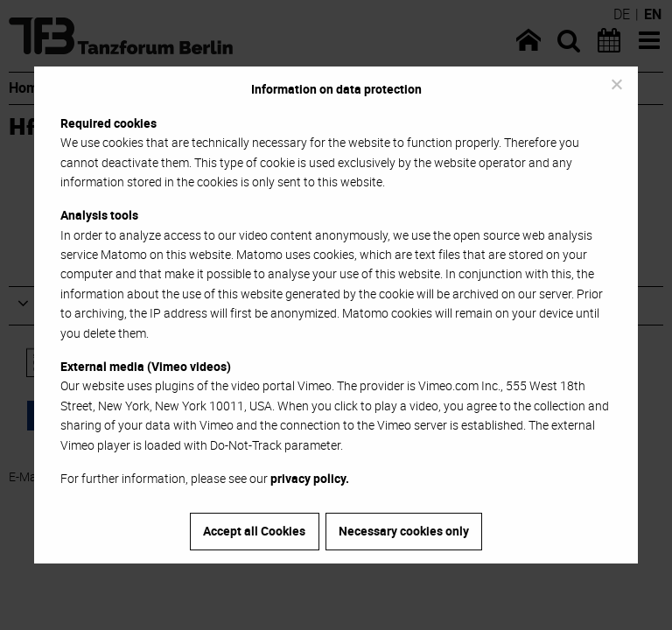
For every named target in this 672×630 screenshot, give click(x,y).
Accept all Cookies (254, 531)
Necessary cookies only (404, 531)
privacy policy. (310, 478)
